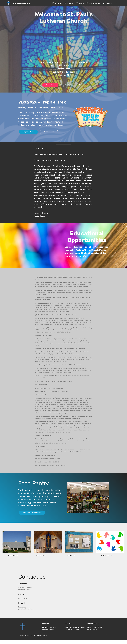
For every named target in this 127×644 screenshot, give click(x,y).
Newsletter (57, 3)
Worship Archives (93, 3)
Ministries (68, 3)
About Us (108, 3)
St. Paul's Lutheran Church (21, 3)
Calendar (80, 3)
